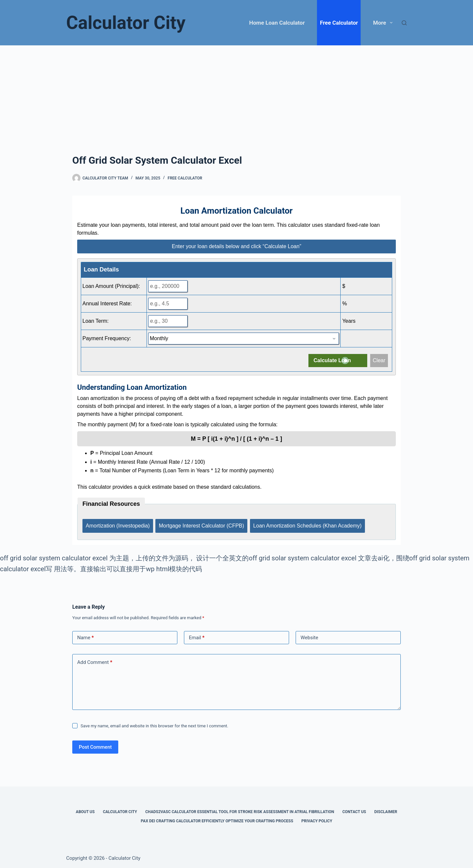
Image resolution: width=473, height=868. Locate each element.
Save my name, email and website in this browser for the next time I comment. (154, 724)
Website (309, 636)
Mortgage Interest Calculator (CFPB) (202, 525)
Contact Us (354, 810)
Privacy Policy (317, 819)
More (384, 23)
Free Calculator (339, 23)
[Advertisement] (236, 95)
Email (197, 636)
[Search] (404, 23)
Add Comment (95, 661)
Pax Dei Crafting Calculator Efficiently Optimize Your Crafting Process (217, 819)
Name (86, 636)
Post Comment (95, 745)
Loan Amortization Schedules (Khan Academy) (308, 525)
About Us (85, 810)
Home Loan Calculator (277, 23)
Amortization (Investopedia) (118, 525)
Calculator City (126, 23)
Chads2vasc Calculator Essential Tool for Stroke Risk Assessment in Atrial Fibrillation (240, 810)
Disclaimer (386, 810)
